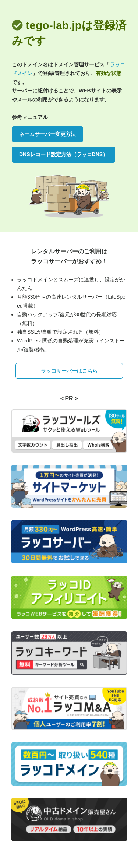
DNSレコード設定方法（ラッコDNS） (63, 154)
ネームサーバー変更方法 (47, 134)
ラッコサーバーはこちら (69, 371)
